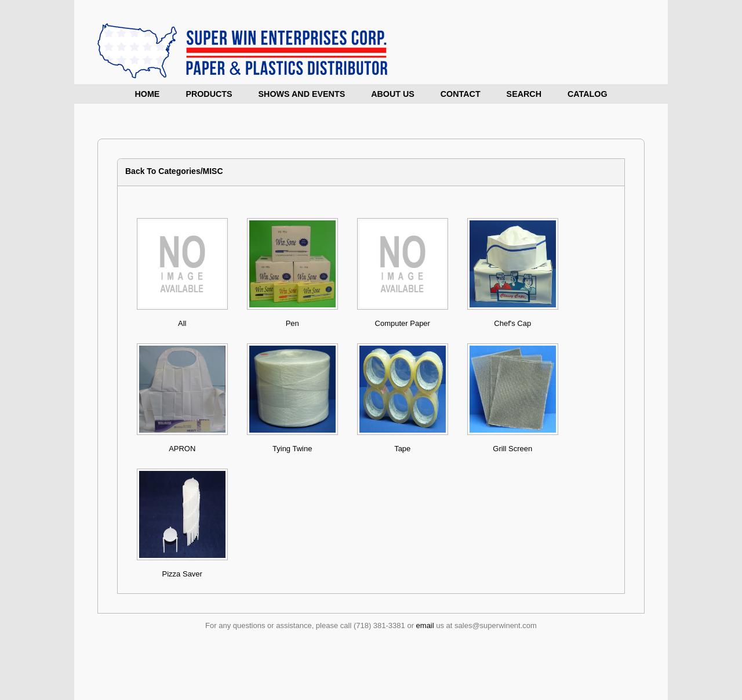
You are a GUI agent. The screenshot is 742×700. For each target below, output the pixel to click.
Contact (461, 94)
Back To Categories (163, 171)
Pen (292, 323)
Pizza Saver (182, 574)
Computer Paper (403, 323)
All (182, 323)
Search (524, 94)
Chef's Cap (512, 323)
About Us (393, 94)
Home (148, 94)
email (425, 625)
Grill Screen (512, 449)
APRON (182, 449)
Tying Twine (292, 449)
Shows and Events (302, 94)
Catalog (588, 94)
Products (209, 94)
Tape (402, 449)
